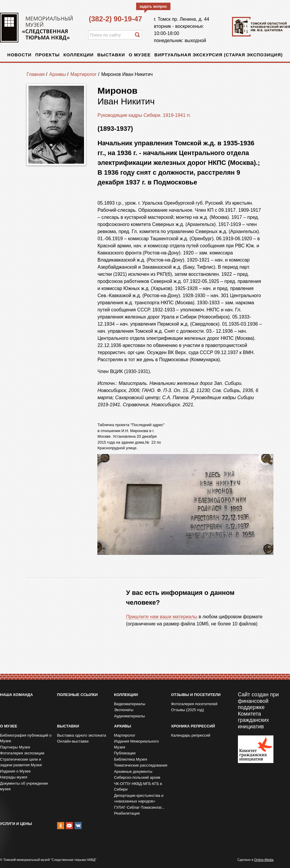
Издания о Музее (15, 771)
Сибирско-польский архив (137, 777)
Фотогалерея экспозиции (22, 753)
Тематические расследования (141, 765)
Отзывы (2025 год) (187, 710)
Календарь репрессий (191, 735)
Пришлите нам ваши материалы (162, 617)
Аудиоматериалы (129, 716)
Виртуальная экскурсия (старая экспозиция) (219, 55)
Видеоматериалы (130, 704)
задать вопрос (153, 6)
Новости (20, 55)
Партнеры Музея (15, 747)
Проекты (47, 55)
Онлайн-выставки (73, 741)
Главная (36, 74)
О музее (140, 55)
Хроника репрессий (193, 726)
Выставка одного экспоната (82, 735)
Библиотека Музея (130, 759)
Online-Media (264, 860)
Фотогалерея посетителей (194, 704)
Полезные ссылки (77, 695)
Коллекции (78, 55)
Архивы (57, 74)
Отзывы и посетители (196, 695)
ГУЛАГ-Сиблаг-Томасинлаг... (139, 807)
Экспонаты (124, 710)
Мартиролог (84, 74)
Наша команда (16, 695)
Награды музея (14, 777)
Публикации (125, 753)
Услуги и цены (16, 824)
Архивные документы (133, 771)
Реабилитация (127, 813)
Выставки (111, 55)
